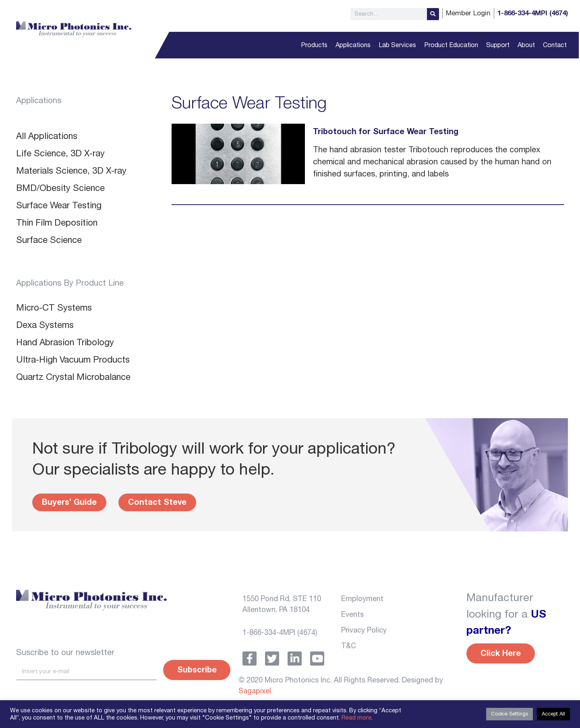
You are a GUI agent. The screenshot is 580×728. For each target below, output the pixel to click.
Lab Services (397, 45)
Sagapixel (255, 691)
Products (314, 45)
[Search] (433, 14)
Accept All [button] (553, 714)
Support (498, 45)
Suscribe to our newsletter (65, 653)
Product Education (451, 45)
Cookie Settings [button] (510, 714)
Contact (555, 45)
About (526, 45)
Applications (353, 45)
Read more (356, 718)
